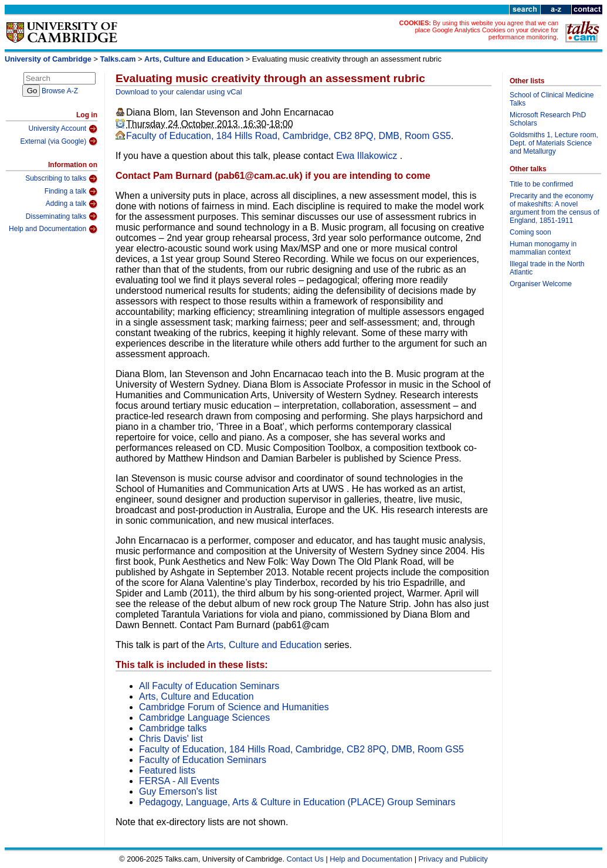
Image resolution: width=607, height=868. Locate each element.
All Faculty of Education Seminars (209, 686)
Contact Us (305, 859)
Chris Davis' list (171, 739)
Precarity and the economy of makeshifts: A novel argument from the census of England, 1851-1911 (555, 208)
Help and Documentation (53, 229)
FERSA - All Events (179, 781)
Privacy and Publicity (453, 859)
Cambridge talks (173, 728)
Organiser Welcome (541, 284)
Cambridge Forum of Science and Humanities (234, 707)
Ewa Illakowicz (368, 156)
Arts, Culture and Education (194, 59)
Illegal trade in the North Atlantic (547, 268)
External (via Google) (59, 141)
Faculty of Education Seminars (203, 760)
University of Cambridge (48, 59)
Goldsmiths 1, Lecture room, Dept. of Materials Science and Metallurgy (554, 143)
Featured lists (167, 770)
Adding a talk (72, 204)
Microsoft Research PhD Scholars (548, 119)
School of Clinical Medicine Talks (552, 99)
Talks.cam (118, 59)
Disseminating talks (62, 216)
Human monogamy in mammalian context (543, 248)
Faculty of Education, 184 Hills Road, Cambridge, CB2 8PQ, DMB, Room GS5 (289, 136)
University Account (63, 129)
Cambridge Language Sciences (204, 718)
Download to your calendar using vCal (179, 92)
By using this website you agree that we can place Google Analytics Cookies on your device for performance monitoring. (486, 30)
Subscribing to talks (61, 179)
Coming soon (530, 232)
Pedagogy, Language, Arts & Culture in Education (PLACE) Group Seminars (297, 802)
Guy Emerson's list (178, 791)
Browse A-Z (60, 91)
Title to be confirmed (541, 184)
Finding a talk (71, 192)
